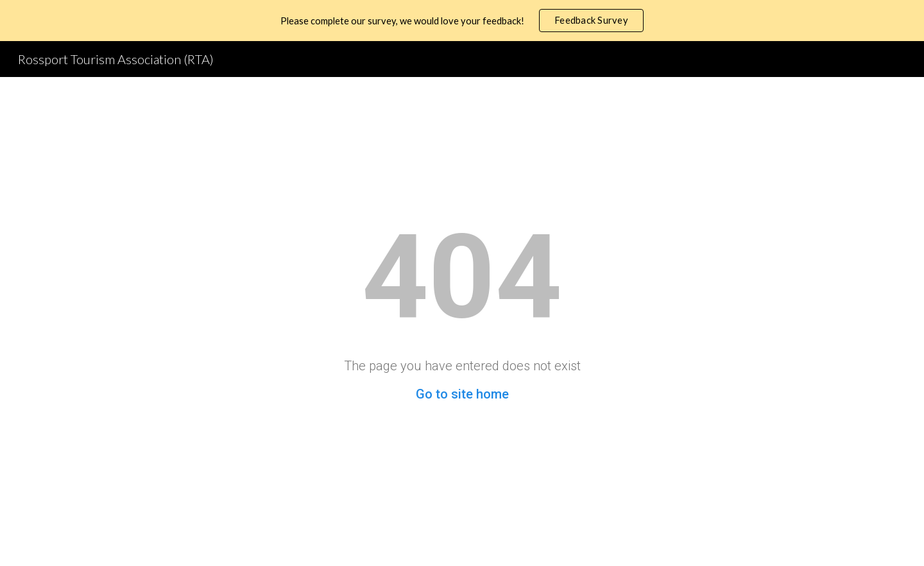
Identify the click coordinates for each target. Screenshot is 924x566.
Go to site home (462, 394)
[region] (462, 21)
